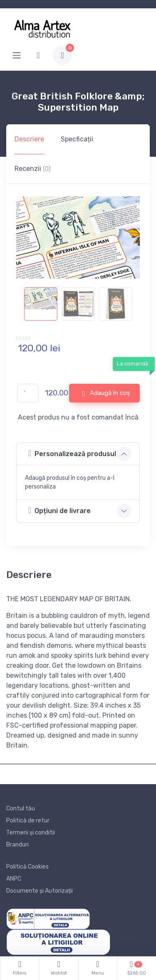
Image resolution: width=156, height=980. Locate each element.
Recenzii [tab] (33, 169)
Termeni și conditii (31, 833)
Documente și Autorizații (40, 891)
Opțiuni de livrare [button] (59, 510)
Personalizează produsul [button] (72, 453)
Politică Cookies (27, 867)
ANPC (14, 879)
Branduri (17, 845)
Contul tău (21, 808)
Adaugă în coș (106, 393)
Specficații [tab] (77, 139)
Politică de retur (28, 821)
